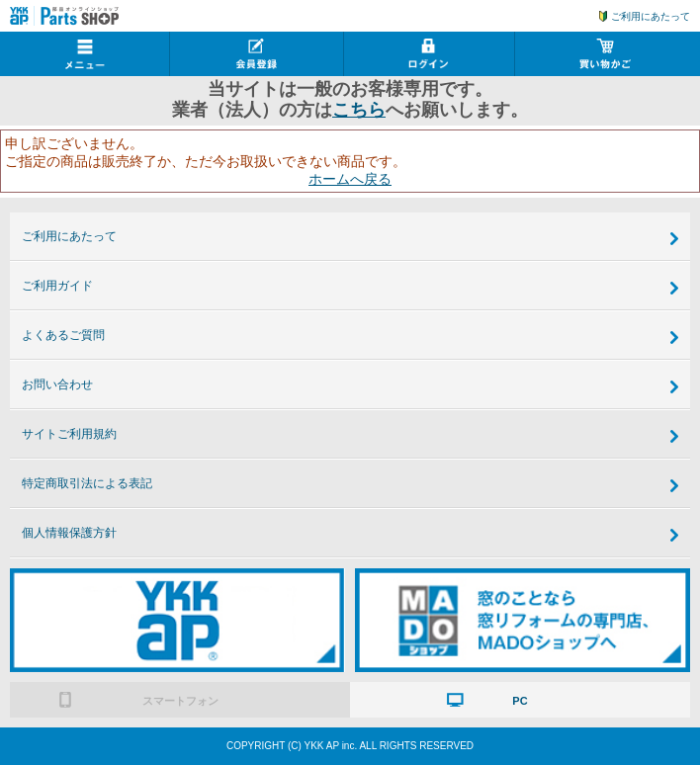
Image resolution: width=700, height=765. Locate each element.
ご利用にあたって (651, 16)
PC (520, 701)
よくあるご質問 (63, 335)
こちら (359, 110)
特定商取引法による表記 (87, 483)
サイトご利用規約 (69, 434)
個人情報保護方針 (69, 533)
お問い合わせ (57, 384)
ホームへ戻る (350, 179)
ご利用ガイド (57, 286)
